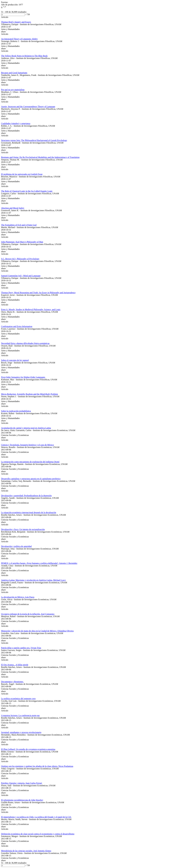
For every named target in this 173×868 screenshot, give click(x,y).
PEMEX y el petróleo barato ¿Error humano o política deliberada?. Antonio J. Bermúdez (39, 563)
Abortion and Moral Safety (13, 208)
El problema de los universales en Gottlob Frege (22, 174)
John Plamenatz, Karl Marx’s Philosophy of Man (22, 242)
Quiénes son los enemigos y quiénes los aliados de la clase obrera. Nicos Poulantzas (37, 766)
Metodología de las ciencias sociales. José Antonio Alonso (26, 851)
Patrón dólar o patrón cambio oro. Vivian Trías (21, 648)
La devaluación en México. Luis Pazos (18, 597)
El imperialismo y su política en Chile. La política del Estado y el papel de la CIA (36, 817)
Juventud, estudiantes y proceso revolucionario (21, 732)
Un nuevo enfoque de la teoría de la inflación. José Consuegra (28, 614)
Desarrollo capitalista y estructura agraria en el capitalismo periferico (31, 479)
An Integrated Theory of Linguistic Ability (19, 39)
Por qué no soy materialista (13, 90)
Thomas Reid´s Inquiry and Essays (16, 22)
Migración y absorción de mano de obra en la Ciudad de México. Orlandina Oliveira (37, 631)
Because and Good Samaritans (14, 73)
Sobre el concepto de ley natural (15, 360)
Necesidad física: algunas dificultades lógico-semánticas (25, 343)
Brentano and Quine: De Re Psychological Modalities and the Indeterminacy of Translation (40, 157)
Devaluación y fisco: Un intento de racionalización (23, 529)
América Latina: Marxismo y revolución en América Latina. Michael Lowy (33, 580)
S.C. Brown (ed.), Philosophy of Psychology (20, 259)
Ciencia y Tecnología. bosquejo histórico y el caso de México (27, 445)
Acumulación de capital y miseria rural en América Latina (26, 428)
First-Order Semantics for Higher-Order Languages (23, 377)
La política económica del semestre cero (18, 699)
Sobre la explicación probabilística (16, 411)
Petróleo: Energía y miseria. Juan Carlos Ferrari (22, 783)
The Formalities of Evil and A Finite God (19, 225)
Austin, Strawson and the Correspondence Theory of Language (28, 107)
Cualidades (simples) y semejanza (16, 123)
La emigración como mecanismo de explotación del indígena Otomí (30, 462)
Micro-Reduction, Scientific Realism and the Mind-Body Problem (29, 394)
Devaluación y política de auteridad (16, 546)
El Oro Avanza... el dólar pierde (15, 665)
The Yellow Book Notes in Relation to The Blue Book (24, 56)
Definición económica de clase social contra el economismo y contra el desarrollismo (38, 834)
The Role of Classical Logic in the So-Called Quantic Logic (27, 191)
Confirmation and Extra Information (17, 326)
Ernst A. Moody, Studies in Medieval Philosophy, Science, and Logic (31, 309)
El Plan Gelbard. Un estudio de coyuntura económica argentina (28, 749)
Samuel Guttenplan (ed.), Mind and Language (21, 276)
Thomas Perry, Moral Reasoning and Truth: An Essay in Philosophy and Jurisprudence (38, 293)
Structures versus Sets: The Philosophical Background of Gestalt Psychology (34, 140)
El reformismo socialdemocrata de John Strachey (22, 800)
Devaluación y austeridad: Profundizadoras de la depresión (26, 496)
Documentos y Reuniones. (12, 682)
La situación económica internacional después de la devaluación (29, 512)
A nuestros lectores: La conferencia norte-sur (20, 715)
